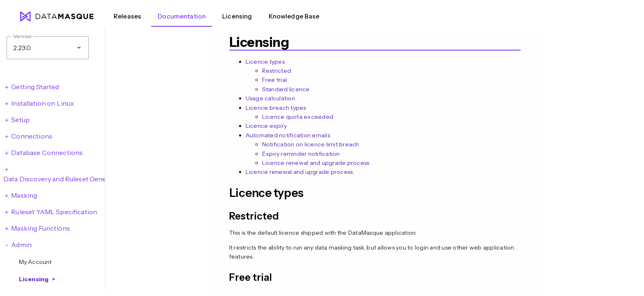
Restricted (277, 71)
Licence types (265, 62)
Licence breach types (276, 108)
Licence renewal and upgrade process (316, 163)
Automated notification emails (288, 135)
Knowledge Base (294, 16)
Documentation (182, 16)
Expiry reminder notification (301, 154)
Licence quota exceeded (298, 117)
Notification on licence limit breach (311, 144)
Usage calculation (270, 98)
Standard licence (286, 89)
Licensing (237, 16)
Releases (127, 16)
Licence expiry (266, 126)
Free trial (275, 80)
